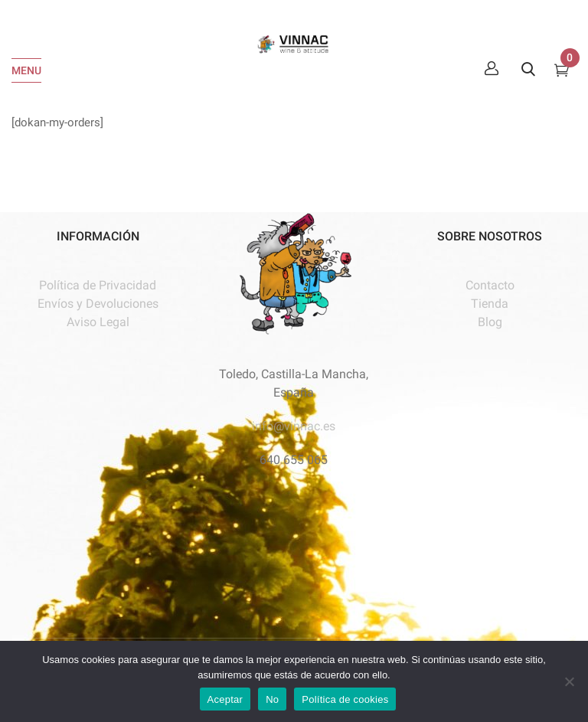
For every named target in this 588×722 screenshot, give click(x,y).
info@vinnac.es (294, 426)
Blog (490, 322)
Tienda (490, 304)
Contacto (490, 285)
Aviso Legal (98, 322)
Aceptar (225, 699)
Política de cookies (345, 699)
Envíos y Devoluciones (98, 304)
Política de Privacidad (98, 285)
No (272, 699)
